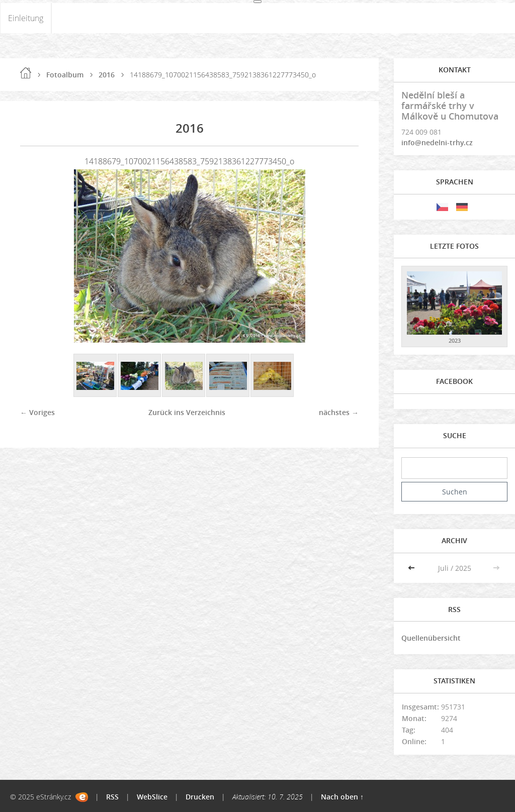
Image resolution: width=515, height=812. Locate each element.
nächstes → (339, 412)
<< (412, 568)
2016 (107, 75)
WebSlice (152, 797)
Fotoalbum (65, 75)
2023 (455, 340)
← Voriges (37, 412)
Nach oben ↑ (342, 797)
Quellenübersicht (431, 638)
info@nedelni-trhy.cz (437, 142)
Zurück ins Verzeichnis (187, 412)
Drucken (200, 797)
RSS (112, 797)
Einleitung (26, 18)
